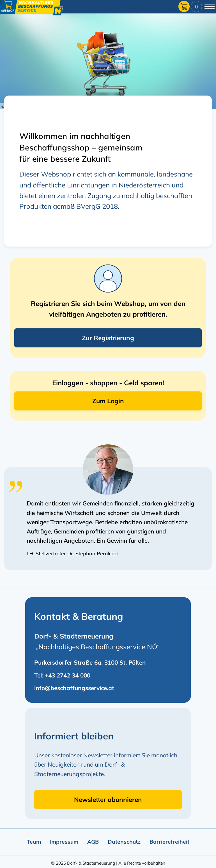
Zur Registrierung (108, 338)
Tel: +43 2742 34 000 (62, 675)
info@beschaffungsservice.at (74, 688)
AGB (93, 842)
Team (34, 842)
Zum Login (108, 401)
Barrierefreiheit (169, 842)
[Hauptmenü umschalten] (210, 6)
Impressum (64, 842)
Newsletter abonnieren (108, 799)
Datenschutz (124, 842)
